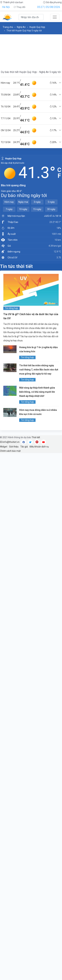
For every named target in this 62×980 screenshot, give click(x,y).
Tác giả (24, 447)
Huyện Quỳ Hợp (37, 27)
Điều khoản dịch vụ (39, 447)
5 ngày (51, 202)
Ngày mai (23, 202)
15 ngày (37, 209)
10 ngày (23, 209)
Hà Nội (6, 7)
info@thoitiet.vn (10, 442)
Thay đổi (19, 7)
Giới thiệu (14, 447)
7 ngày (9, 209)
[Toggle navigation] (55, 17)
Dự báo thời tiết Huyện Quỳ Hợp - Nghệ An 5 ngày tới (31, 72)
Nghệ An (21, 27)
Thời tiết (36, 437)
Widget (4, 447)
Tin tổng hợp (11, 308)
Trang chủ (8, 27)
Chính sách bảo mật (10, 451)
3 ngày (37, 202)
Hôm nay (9, 202)
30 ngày (51, 209)
